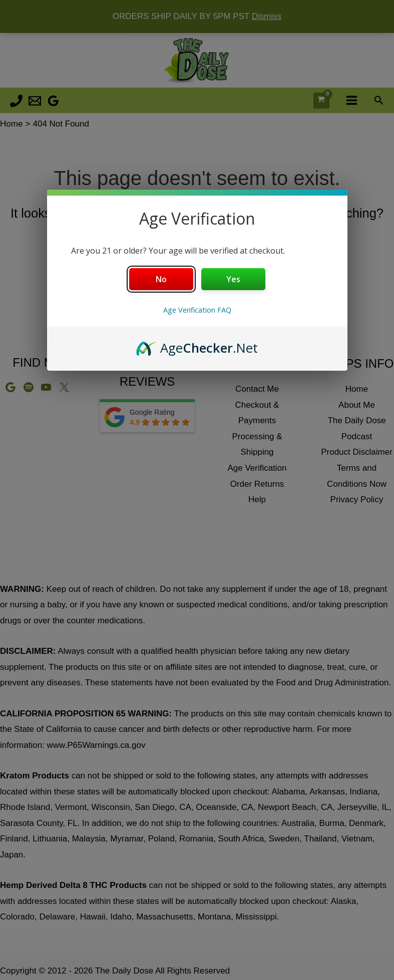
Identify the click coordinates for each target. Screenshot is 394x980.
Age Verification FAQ (197, 310)
